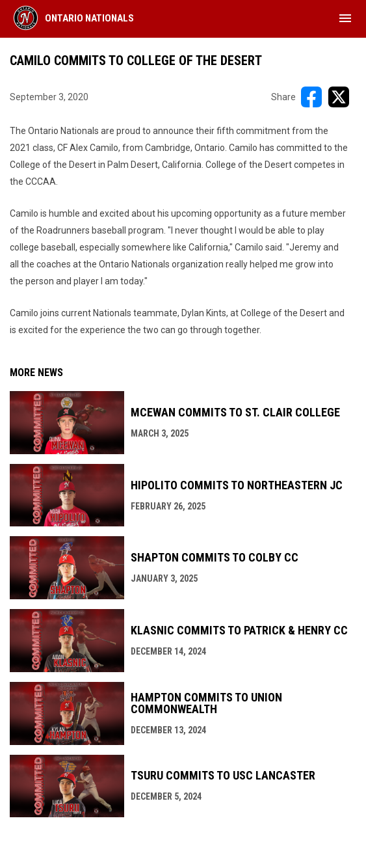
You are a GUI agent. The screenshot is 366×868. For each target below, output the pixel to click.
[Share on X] (339, 97)
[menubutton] (345, 18)
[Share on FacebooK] (311, 97)
